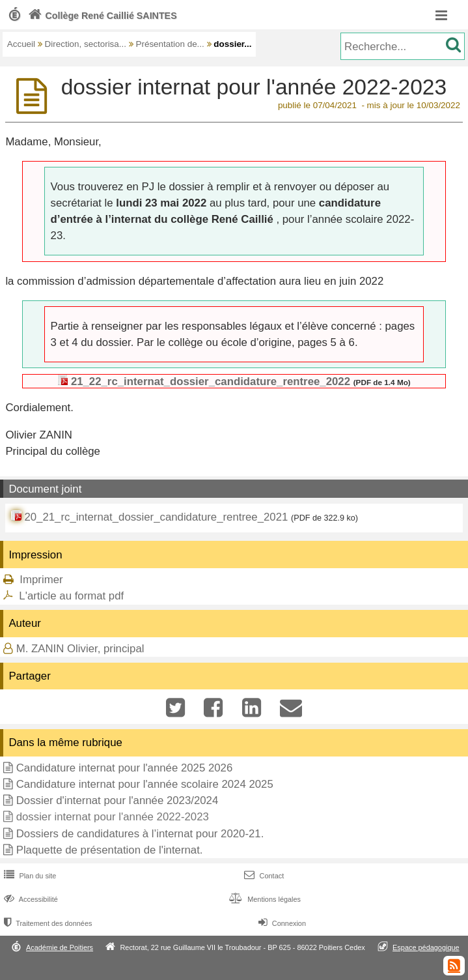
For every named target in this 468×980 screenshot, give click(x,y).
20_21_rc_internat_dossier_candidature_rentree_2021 (156, 517)
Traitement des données (47, 923)
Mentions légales (264, 899)
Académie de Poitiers (60, 947)
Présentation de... (170, 44)
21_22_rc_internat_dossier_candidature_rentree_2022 (211, 382)
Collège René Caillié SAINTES (101, 16)
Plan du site (29, 876)
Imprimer (41, 580)
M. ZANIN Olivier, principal (80, 649)
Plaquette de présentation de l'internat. (110, 850)
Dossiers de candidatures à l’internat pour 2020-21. (140, 834)
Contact (263, 876)
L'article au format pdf (71, 596)
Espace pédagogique (426, 947)
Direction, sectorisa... (86, 44)
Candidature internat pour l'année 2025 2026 (125, 768)
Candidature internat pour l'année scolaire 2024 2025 (145, 784)
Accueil (21, 44)
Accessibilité (30, 899)
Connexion (281, 923)
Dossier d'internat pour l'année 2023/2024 (117, 800)
